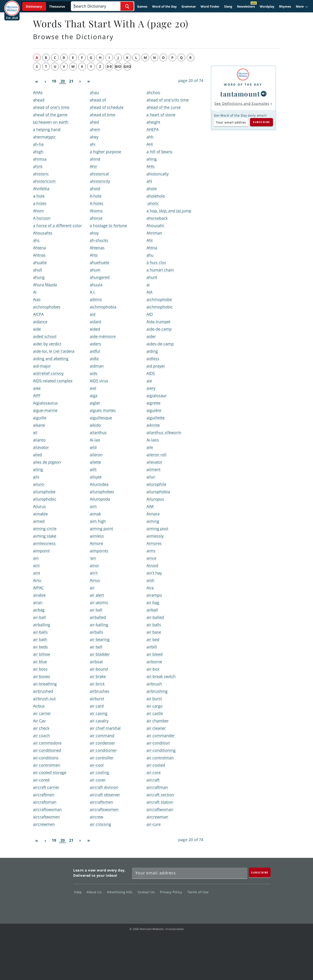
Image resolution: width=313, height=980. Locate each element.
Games (142, 6)
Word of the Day (164, 6)
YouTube (247, 905)
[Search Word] (127, 6)
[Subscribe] (260, 872)
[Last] (89, 81)
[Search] (102, 6)
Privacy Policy (172, 892)
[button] (302, 7)
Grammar (189, 6)
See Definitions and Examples (242, 103)
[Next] (80, 81)
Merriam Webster (51, 888)
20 (63, 81)
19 (54, 81)
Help (79, 892)
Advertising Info (121, 892)
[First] (37, 81)
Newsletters (246, 6)
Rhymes (285, 6)
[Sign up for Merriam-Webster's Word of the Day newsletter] (190, 873)
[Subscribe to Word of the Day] (231, 122)
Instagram (262, 905)
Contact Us (147, 892)
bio (118, 67)
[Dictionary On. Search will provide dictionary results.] (46, 6)
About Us (95, 892)
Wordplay (267, 6)
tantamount (240, 94)
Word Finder (210, 6)
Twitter (231, 905)
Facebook (216, 905)
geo (127, 67)
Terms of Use (198, 892)
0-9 (109, 67)
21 (71, 81)
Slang (228, 6)
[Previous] (45, 81)
